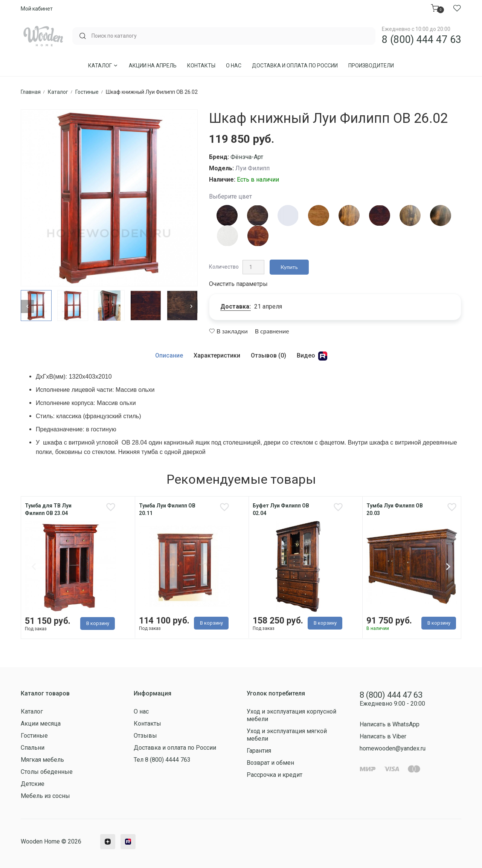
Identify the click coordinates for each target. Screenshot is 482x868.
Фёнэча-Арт (247, 157)
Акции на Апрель (153, 66)
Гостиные (34, 736)
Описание (169, 355)
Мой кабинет (37, 9)
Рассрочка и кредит (275, 775)
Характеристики (217, 355)
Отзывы (145, 736)
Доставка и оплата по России (295, 66)
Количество (224, 267)
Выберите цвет (230, 196)
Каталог (103, 66)
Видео (312, 356)
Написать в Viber (383, 736)
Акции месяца (41, 724)
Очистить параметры (238, 284)
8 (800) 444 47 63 (422, 40)
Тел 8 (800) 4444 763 (162, 760)
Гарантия (259, 751)
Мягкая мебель (42, 760)
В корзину (98, 623)
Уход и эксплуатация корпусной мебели (291, 715)
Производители (371, 66)
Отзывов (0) (268, 355)
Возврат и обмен (270, 763)
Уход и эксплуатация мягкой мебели (287, 735)
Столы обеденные (47, 772)
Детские (33, 784)
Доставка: (236, 306)
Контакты (201, 66)
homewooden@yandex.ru (393, 748)
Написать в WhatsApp (390, 724)
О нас (234, 66)
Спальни (33, 748)
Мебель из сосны (45, 796)
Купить (289, 267)
